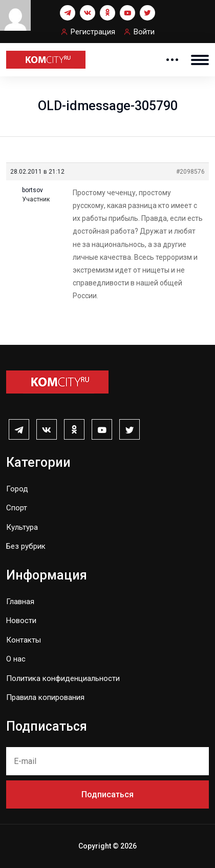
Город (17, 489)
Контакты (24, 640)
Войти (144, 32)
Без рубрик (26, 546)
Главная (20, 602)
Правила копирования (45, 697)
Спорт (17, 508)
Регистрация (93, 32)
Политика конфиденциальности (63, 678)
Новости (21, 621)
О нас (16, 659)
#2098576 (190, 172)
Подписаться (107, 794)
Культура (22, 527)
